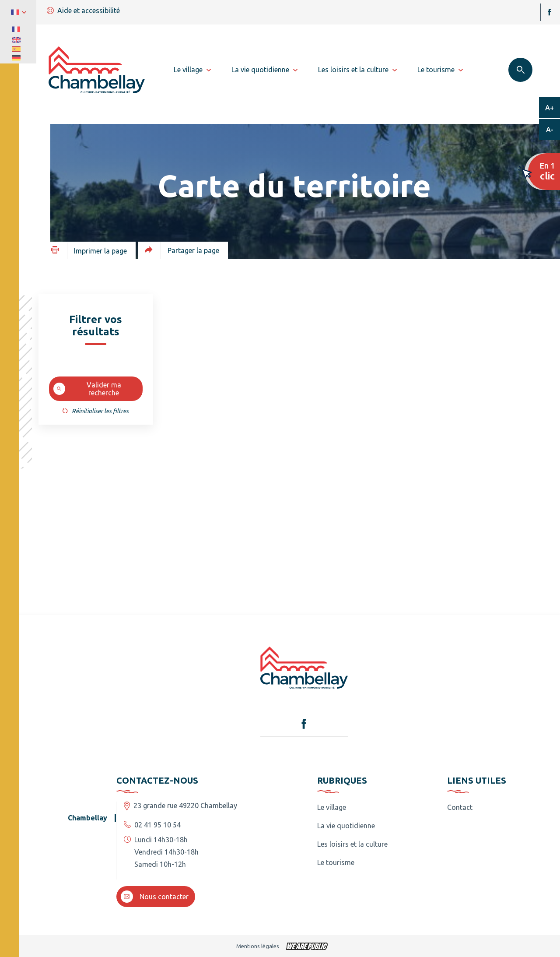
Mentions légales (258, 946)
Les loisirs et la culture (352, 844)
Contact (460, 807)
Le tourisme (336, 862)
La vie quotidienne (346, 826)
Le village (332, 807)
